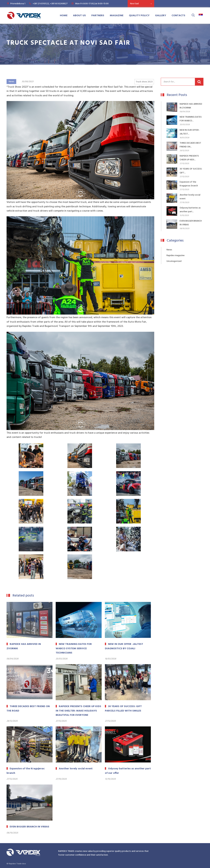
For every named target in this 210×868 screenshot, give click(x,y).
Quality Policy (139, 16)
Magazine (117, 16)
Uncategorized (174, 261)
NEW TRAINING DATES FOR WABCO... (191, 119)
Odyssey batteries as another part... (190, 210)
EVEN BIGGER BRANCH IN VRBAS (191, 223)
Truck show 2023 (144, 82)
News (11, 82)
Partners (98, 16)
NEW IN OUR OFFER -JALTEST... (190, 132)
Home (64, 16)
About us (79, 16)
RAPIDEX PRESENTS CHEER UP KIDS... (189, 158)
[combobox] (141, 4)
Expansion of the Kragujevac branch (189, 184)
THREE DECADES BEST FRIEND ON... (190, 145)
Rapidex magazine (176, 256)
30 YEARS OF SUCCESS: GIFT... (191, 171)
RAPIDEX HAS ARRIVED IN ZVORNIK (191, 106)
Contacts (178, 16)
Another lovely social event (190, 197)
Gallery (161, 16)
